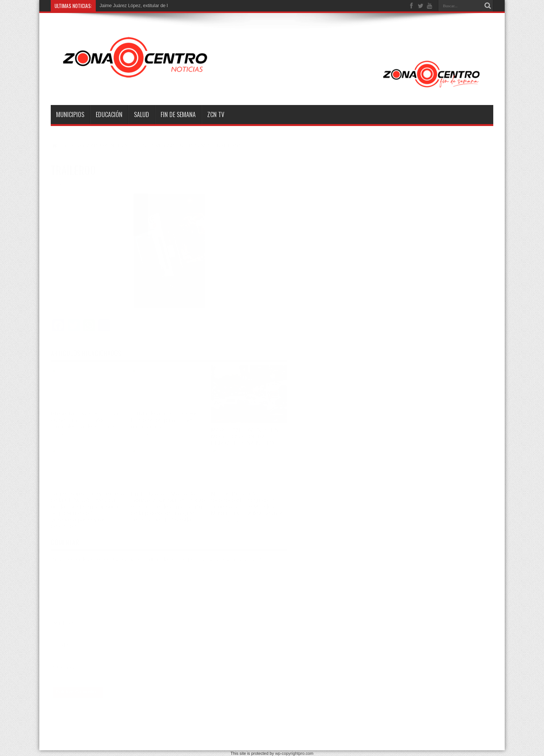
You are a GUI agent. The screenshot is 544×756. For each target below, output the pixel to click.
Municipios (70, 115)
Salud (142, 115)
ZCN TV (216, 115)
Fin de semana (178, 115)
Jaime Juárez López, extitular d (131, 6)
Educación (109, 115)
